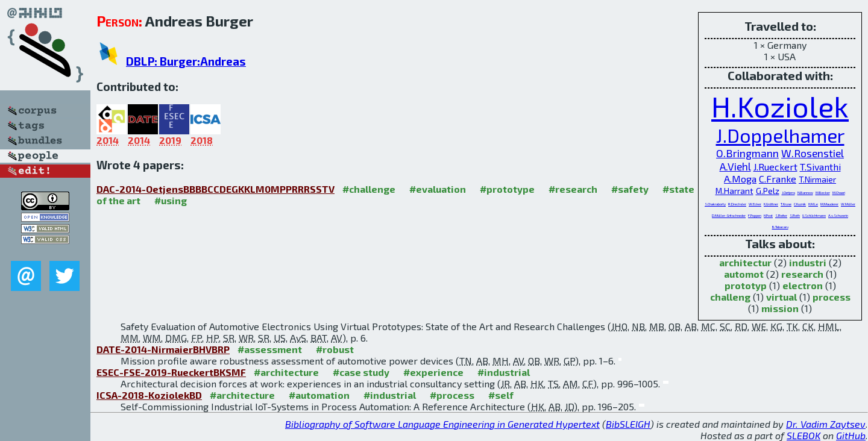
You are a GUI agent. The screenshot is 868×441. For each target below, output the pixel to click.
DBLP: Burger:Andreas (186, 61)
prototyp (746, 285)
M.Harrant (734, 191)
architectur (745, 262)
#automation (319, 395)
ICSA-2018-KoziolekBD (149, 395)
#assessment (270, 349)
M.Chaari (839, 192)
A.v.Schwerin (838, 215)
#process (452, 395)
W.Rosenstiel (813, 153)
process (832, 297)
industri (808, 262)
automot (744, 274)
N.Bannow (805, 192)
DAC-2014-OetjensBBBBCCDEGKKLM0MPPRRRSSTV (215, 189)
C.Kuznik (800, 204)
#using (171, 200)
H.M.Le (813, 204)
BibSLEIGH (628, 424)
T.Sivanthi (820, 167)
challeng (730, 297)
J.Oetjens (788, 192)
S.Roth (795, 215)
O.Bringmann (747, 153)
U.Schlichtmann (814, 215)
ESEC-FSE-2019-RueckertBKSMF (171, 372)
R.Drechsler (737, 204)
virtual (782, 297)
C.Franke (778, 179)
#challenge (369, 189)
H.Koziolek (780, 106)
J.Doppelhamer (780, 135)
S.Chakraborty (715, 204)
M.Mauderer (829, 204)
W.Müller (848, 204)
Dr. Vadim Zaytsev (826, 424)
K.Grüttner (771, 204)
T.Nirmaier (817, 179)
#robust (335, 349)
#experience (433, 372)
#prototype (507, 189)
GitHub (851, 435)
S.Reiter (781, 215)
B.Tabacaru (780, 227)
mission (780, 308)
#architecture (286, 372)
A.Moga (740, 179)
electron (803, 285)
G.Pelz (768, 191)
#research (573, 189)
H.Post (768, 215)
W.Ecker (755, 204)
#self (501, 395)
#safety (630, 189)
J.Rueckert (775, 167)
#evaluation (438, 189)
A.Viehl (735, 166)
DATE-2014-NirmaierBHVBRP (163, 349)
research (802, 274)
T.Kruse (786, 204)
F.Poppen (755, 215)
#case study (361, 372)
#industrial (504, 372)
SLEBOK (804, 435)
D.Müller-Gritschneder (729, 215)
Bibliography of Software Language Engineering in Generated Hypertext (442, 424)
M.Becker (823, 192)
